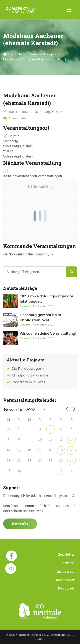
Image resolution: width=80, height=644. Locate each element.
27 (72, 461)
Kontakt (20, 524)
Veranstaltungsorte (45, 54)
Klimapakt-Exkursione (30, 375)
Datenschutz (65, 580)
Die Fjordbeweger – (28, 369)
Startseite (13, 54)
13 (72, 440)
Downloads (66, 588)
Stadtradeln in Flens (28, 382)
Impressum (66, 571)
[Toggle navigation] (69, 10)
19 (61, 450)
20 (71, 450)
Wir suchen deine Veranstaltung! (48, 334)
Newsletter (66, 554)
